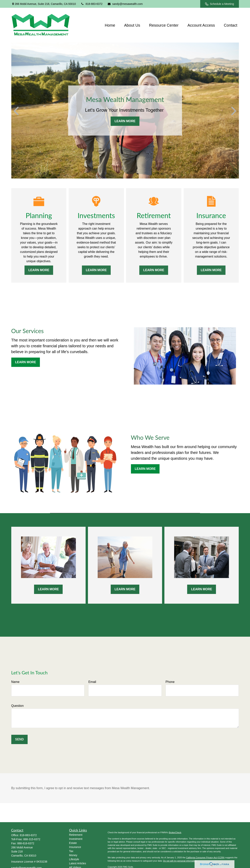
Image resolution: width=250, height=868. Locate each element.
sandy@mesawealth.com (125, 4)
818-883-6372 (92, 4)
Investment (76, 839)
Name (15, 682)
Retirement (76, 835)
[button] (110, 25)
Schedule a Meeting (220, 4)
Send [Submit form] (19, 739)
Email (92, 682)
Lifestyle (74, 859)
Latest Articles (78, 863)
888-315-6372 (32, 839)
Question (18, 706)
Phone (170, 682)
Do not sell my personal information (180, 861)
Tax (71, 851)
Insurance (75, 847)
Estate (73, 843)
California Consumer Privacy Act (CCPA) (205, 858)
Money (73, 855)
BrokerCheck (175, 832)
